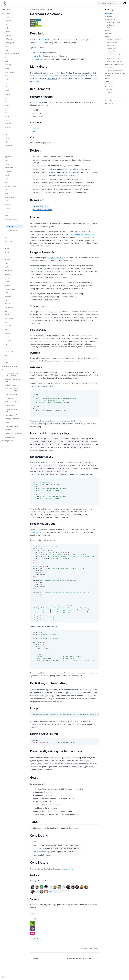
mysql (13, 175)
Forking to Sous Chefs (12, 419)
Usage (107, 37)
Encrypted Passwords (114, 39)
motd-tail (13, 171)
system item (112, 51)
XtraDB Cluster (38, 59)
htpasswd (13, 127)
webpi (13, 348)
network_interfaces (13, 186)
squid (13, 300)
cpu (13, 46)
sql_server (13, 296)
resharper (13, 256)
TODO (107, 81)
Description (109, 13)
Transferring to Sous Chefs (13, 433)
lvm (13, 160)
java (13, 135)
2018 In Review (10, 398)
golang (13, 109)
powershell (13, 245)
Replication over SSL (113, 59)
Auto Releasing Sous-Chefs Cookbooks (12, 375)
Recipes (108, 31)
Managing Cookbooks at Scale (13, 380)
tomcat (13, 315)
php (13, 238)
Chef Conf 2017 (10, 437)
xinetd (13, 359)
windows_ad (13, 351)
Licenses (8, 422)
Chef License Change (12, 395)
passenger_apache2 (13, 219)
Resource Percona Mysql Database (83, 959)
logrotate (13, 157)
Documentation (12, 370)
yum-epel (36, 128)
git (13, 101)
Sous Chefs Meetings (12, 426)
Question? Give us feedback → (114, 101)
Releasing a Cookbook (10, 366)
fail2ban (13, 87)
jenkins (13, 138)
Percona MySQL (45, 40)
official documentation (38, 532)
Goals (107, 78)
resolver (13, 260)
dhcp (13, 57)
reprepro (13, 252)
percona (13, 223)
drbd (13, 76)
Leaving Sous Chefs (11, 415)
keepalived (13, 146)
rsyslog (13, 267)
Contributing (110, 84)
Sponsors (110, 93)
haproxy (13, 120)
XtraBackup (37, 53)
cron (13, 50)
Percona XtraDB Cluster (114, 62)
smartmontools (13, 289)
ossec (13, 215)
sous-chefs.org (53, 79)
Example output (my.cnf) (115, 70)
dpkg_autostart (13, 72)
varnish (13, 337)
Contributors (110, 87)
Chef (108, 28)
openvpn (13, 212)
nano (13, 182)
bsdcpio (13, 32)
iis (13, 131)
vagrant (13, 333)
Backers (109, 90)
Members (8, 430)
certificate (13, 35)
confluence (13, 39)
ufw (13, 322)
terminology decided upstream (83, 234)
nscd (13, 201)
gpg (13, 113)
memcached (13, 168)
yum (13, 363)
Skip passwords (112, 42)
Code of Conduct (10, 406)
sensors (13, 285)
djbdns (13, 61)
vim (13, 344)
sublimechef (13, 307)
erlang (13, 79)
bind (13, 28)
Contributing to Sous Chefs (11, 410)
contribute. (69, 869)
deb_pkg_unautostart (13, 54)
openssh (13, 208)
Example (110, 67)
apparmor (13, 21)
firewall (13, 90)
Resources (109, 34)
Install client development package (115, 55)
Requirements (110, 19)
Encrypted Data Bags (56, 258)
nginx (13, 193)
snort (13, 293)
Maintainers (109, 16)
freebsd (13, 94)
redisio (13, 249)
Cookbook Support (11, 385)
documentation (15, 230)
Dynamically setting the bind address (115, 74)
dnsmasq (13, 65)
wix (13, 355)
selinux (13, 282)
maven (13, 164)
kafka (13, 142)
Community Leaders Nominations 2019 (11, 390)
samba (13, 278)
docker (13, 68)
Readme (10, 226)
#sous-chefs (35, 81)
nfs (13, 190)
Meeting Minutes (8, 441)
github (13, 105)
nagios (13, 179)
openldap (13, 204)
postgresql (13, 241)
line (13, 153)
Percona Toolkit (38, 56)
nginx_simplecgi (13, 197)
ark (13, 24)
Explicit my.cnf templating (114, 65)
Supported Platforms (114, 22)
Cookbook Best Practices (13, 402)
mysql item (112, 48)
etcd (13, 83)
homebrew (13, 124)
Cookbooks (12, 13)
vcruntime (13, 340)
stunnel (13, 304)
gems (13, 98)
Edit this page (109, 103)
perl (13, 234)
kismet (13, 149)
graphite (13, 116)
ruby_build (13, 271)
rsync (13, 263)
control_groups (13, 43)
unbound (13, 326)
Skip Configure (112, 45)
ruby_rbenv (13, 274)
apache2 (13, 17)
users (13, 329)
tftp (13, 311)
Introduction (6, 10)
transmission (13, 318)
